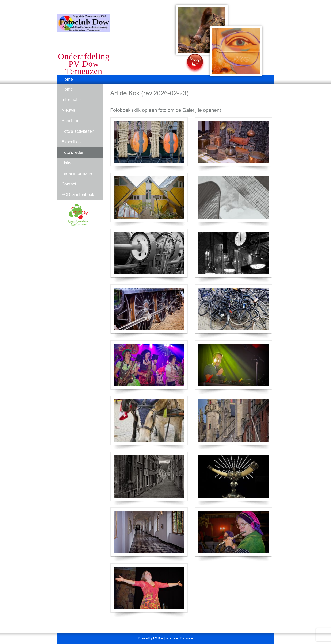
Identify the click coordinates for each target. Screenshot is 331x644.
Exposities (71, 142)
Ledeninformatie (77, 173)
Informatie (71, 100)
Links (66, 163)
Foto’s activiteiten (78, 131)
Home (67, 79)
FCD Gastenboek (78, 195)
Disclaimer (187, 638)
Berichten (71, 121)
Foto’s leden (73, 152)
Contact (69, 184)
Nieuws (68, 110)
